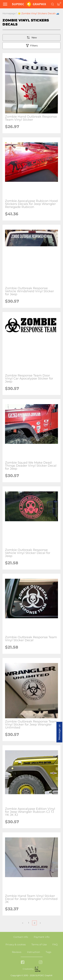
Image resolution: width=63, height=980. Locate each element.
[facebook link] (23, 962)
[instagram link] (41, 962)
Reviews (17, 952)
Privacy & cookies (16, 944)
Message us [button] (59, 732)
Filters (32, 46)
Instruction (34, 952)
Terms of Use (39, 944)
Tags (48, 952)
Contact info (21, 937)
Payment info (42, 937)
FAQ (55, 944)
